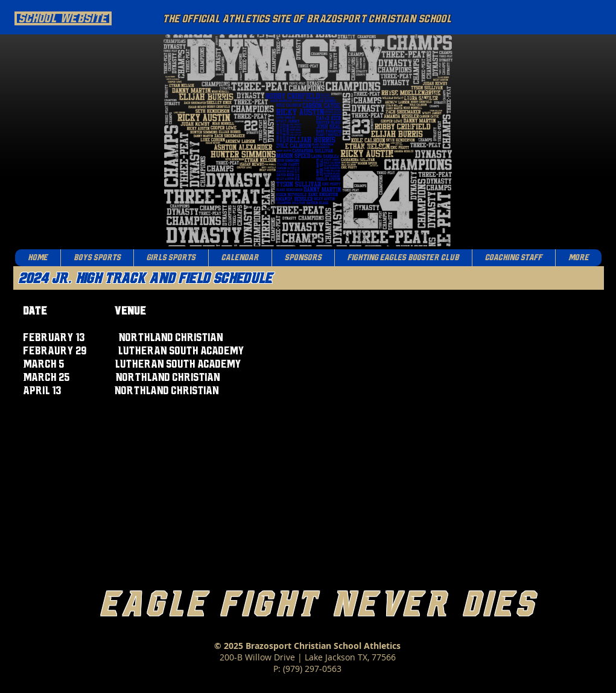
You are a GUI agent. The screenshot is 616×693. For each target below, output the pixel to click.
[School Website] (63, 18)
